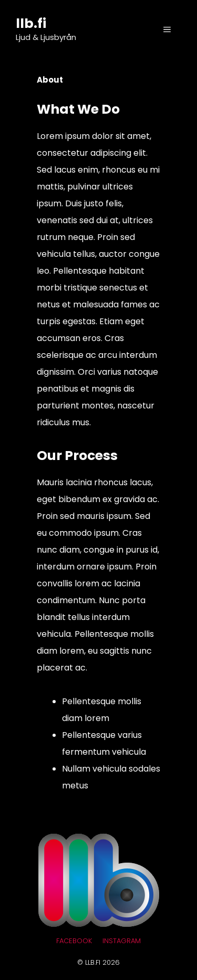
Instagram (122, 941)
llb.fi (31, 23)
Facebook (74, 941)
